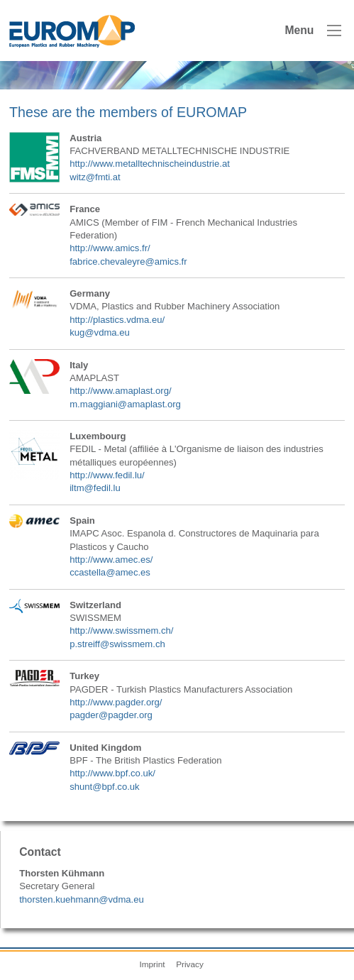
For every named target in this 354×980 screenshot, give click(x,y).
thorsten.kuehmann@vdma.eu (82, 899)
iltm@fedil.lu (95, 488)
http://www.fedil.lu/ (107, 475)
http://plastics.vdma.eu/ (117, 320)
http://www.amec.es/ (111, 560)
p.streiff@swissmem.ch (117, 644)
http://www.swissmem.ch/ (121, 631)
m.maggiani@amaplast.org (125, 404)
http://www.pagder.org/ (116, 702)
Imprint (152, 964)
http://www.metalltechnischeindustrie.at (150, 164)
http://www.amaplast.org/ (120, 391)
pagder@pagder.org (111, 715)
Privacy (190, 964)
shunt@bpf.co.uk (104, 787)
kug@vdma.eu (100, 332)
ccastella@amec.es (110, 572)
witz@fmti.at (95, 177)
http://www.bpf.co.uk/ (112, 773)
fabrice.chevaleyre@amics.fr (128, 261)
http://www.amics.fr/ (110, 248)
